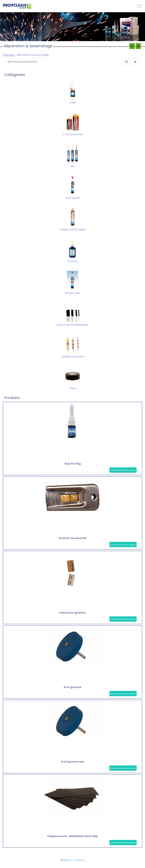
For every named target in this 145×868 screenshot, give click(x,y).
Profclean (9, 55)
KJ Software (77, 860)
